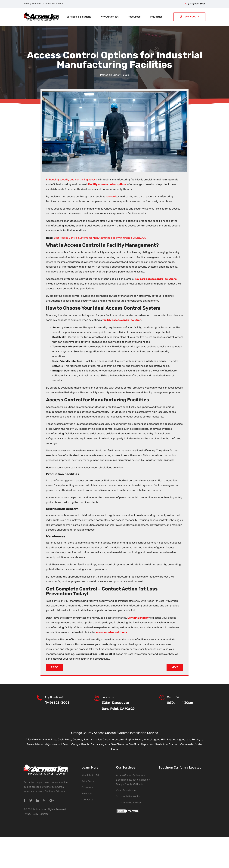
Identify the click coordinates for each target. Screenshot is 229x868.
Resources (136, 17)
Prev (54, 667)
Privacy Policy (31, 814)
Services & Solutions (80, 17)
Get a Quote (88, 781)
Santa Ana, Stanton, (167, 744)
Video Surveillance (126, 790)
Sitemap (44, 814)
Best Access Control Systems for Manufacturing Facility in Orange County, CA (100, 238)
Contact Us (87, 800)
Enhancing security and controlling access (71, 180)
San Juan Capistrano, (142, 744)
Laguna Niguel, (176, 740)
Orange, (76, 744)
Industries (158, 17)
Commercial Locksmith (128, 796)
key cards (111, 196)
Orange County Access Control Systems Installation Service (115, 733)
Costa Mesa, (65, 740)
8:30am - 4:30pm (180, 703)
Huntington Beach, (132, 740)
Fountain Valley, (93, 740)
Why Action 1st (111, 17)
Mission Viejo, (43, 744)
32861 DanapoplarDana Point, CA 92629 (118, 706)
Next (175, 667)
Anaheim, (45, 740)
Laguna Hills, (159, 740)
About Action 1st (90, 775)
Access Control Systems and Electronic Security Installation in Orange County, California (133, 780)
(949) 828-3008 (197, 4)
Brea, (54, 740)
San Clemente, (120, 744)
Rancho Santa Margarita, (96, 744)
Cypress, (78, 740)
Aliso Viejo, (32, 740)
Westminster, (188, 744)
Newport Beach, (62, 744)
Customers (87, 787)
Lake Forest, (193, 740)
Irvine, (147, 740)
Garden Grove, (112, 740)
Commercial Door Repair (129, 803)
